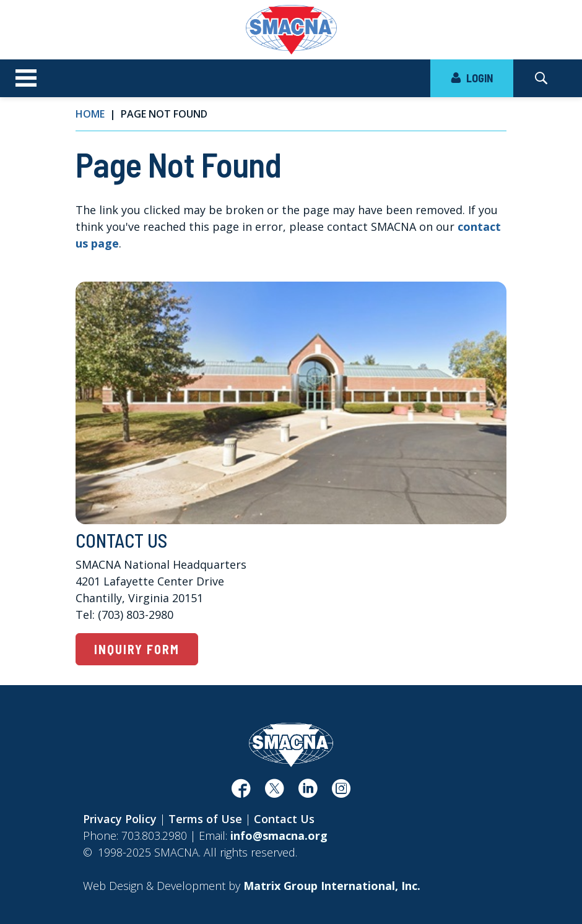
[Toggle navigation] (26, 79)
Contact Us (284, 819)
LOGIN (472, 78)
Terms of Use (205, 819)
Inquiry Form (137, 649)
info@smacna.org (279, 835)
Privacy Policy (120, 819)
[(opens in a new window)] (241, 792)
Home (90, 114)
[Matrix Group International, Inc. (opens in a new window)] (332, 886)
